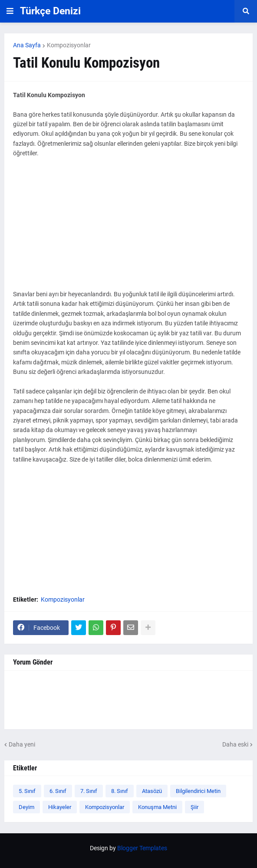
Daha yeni (22, 744)
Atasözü (152, 791)
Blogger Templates (142, 848)
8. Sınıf (120, 791)
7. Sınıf (89, 791)
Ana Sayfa (27, 45)
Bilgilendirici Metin (198, 791)
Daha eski (235, 744)
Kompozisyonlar (69, 45)
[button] (10, 11)
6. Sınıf (58, 791)
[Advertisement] (128, 229)
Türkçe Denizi (50, 11)
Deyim (26, 807)
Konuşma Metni (157, 807)
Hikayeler (60, 807)
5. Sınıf (27, 791)
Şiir (194, 807)
